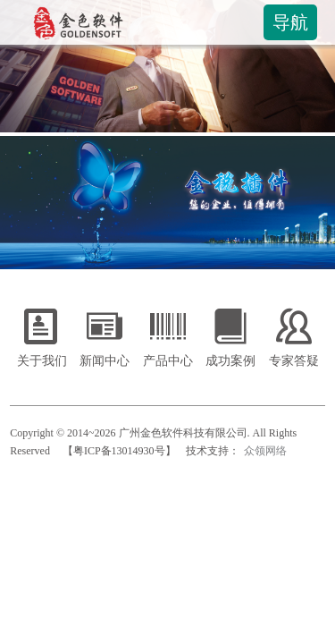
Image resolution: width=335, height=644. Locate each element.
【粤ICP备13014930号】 (119, 451)
